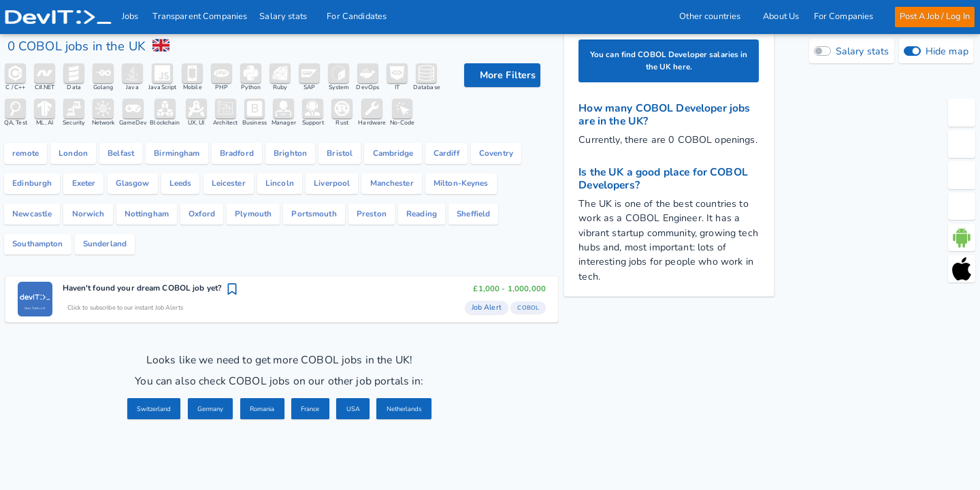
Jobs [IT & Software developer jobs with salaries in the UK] (130, 16)
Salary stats (288, 16)
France (315, 463)
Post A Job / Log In (934, 16)
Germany (203, 463)
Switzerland (140, 463)
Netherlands (418, 463)
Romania (261, 463)
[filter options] (502, 75)
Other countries (714, 16)
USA (362, 463)
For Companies (847, 16)
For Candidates (361, 16)
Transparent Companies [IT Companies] (200, 16)
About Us (781, 16)
